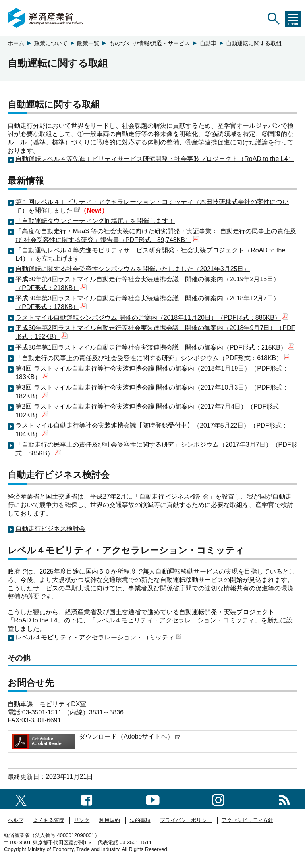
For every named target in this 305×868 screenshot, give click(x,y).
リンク (82, 820)
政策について (51, 43)
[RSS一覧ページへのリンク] (284, 799)
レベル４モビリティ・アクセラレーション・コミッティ (99, 637)
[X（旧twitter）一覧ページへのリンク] (21, 799)
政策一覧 (88, 43)
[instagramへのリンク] (218, 799)
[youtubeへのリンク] (153, 799)
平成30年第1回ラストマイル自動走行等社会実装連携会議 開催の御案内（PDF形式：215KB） (155, 347)
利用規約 (110, 820)
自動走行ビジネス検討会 (50, 529)
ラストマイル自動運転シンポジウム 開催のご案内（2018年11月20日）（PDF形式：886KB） (152, 318)
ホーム (16, 43)
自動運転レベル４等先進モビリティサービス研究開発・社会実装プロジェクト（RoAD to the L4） (155, 159)
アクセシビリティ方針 (247, 820)
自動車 (208, 43)
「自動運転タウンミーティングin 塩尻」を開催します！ (95, 221)
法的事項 (140, 820)
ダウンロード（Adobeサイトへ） (129, 736)
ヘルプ (16, 820)
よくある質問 (49, 820)
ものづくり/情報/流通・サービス (150, 43)
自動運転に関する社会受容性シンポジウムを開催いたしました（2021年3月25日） (133, 269)
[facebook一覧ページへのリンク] (87, 799)
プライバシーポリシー (186, 820)
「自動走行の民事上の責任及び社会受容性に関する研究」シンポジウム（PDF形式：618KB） (153, 358)
